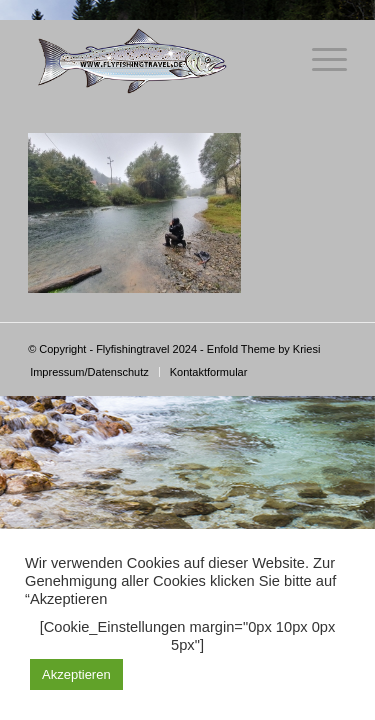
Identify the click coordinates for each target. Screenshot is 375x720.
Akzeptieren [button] (76, 674)
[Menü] (319, 60)
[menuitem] (89, 372)
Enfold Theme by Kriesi (264, 349)
